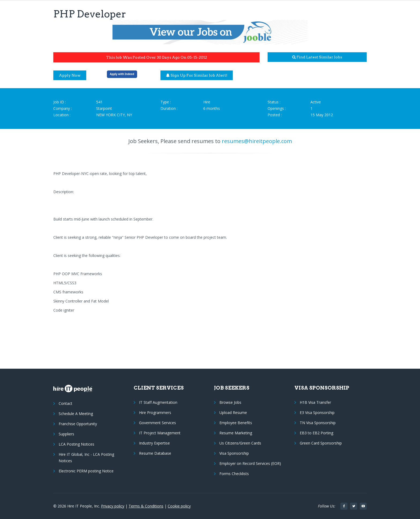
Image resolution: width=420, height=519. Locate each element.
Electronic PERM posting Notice (86, 471)
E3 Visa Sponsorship (317, 412)
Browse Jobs (230, 402)
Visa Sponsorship (234, 453)
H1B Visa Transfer (315, 402)
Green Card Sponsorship (321, 443)
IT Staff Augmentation (158, 402)
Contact (65, 403)
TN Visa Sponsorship (318, 423)
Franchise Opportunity (78, 424)
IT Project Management (160, 433)
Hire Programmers (155, 412)
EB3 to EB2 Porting (316, 433)
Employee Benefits (236, 423)
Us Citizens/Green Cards (240, 443)
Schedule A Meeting (76, 414)
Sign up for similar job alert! (197, 75)
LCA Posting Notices (76, 444)
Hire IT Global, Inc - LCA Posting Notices (86, 458)
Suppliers (66, 434)
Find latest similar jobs (317, 57)
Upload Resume (233, 412)
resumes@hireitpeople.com (257, 141)
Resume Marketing (236, 433)
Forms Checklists (234, 474)
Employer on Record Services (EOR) (250, 463)
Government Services (157, 423)
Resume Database (155, 453)
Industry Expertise (154, 443)
